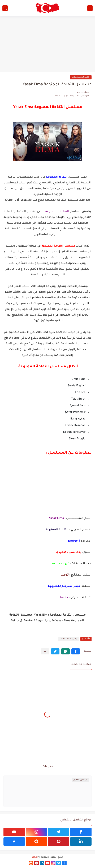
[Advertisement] (47, 44)
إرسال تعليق (80, 780)
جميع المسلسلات (81, 77)
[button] (76, 651)
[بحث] (5, 8)
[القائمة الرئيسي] (90, 8)
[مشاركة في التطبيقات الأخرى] (45, 651)
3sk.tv (35, 857)
